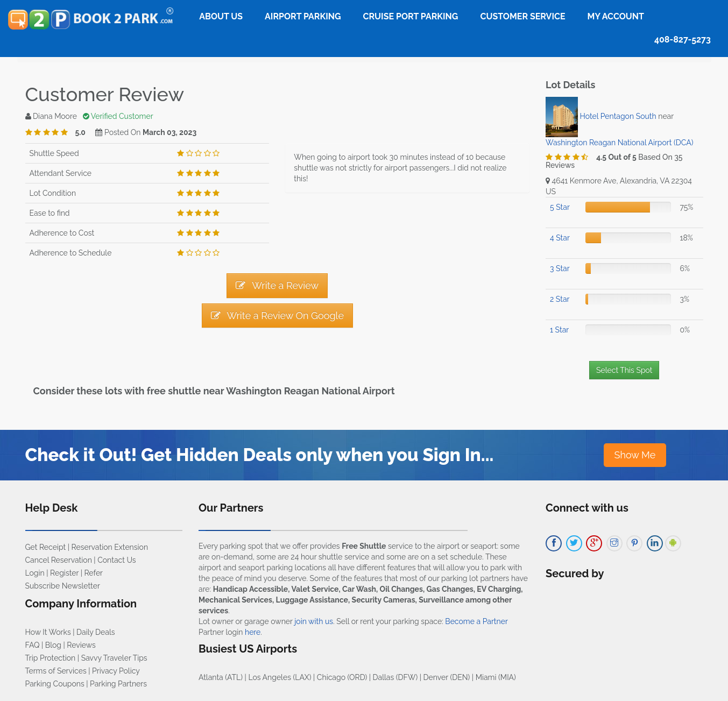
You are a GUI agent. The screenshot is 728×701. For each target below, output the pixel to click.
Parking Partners (118, 684)
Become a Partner (476, 621)
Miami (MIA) (496, 677)
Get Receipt (46, 547)
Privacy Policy (116, 671)
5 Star (560, 207)
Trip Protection (51, 658)
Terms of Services (56, 671)
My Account (616, 16)
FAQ (33, 645)
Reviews (81, 645)
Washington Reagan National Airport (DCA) (619, 143)
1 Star (559, 330)
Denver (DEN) (447, 677)
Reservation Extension (110, 547)
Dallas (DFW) (395, 677)
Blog (53, 645)
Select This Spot (624, 370)
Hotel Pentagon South (618, 116)
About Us (221, 16)
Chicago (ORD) (342, 677)
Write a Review (277, 285)
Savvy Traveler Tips (114, 658)
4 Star (560, 238)
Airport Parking (303, 16)
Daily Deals (96, 632)
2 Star (560, 299)
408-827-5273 (683, 40)
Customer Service (522, 16)
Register (64, 573)
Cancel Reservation (59, 560)
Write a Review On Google (277, 316)
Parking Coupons (55, 684)
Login (35, 573)
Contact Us (116, 560)
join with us (314, 621)
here (253, 632)
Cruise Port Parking (411, 16)
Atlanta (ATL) (221, 677)
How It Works (48, 632)
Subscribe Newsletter (63, 586)
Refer (93, 573)
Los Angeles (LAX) (280, 677)
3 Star (560, 268)
